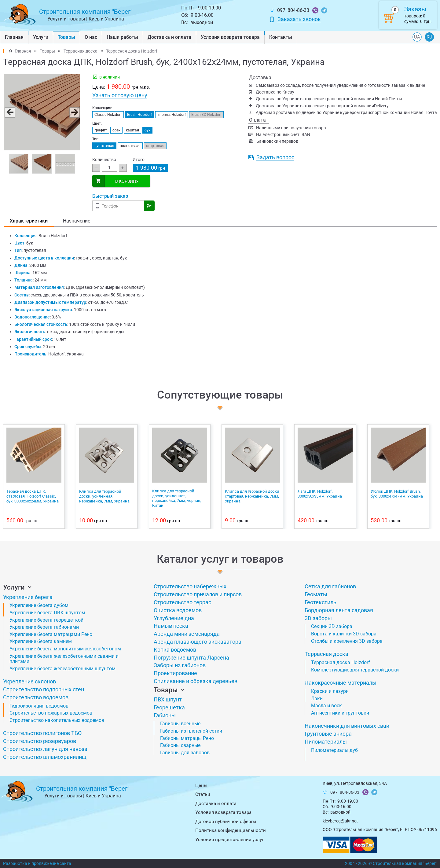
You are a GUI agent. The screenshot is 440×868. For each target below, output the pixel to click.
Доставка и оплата (169, 37)
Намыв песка (171, 626)
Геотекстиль (321, 602)
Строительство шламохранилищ (45, 757)
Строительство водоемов (36, 697)
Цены (201, 785)
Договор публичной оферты (226, 822)
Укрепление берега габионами (44, 627)
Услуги (41, 37)
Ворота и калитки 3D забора (344, 634)
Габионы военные (180, 724)
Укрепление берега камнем (41, 641)
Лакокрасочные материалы (341, 683)
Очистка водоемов (178, 610)
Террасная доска (81, 51)
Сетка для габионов (330, 586)
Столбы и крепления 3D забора (347, 641)
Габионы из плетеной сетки (191, 731)
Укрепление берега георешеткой (46, 620)
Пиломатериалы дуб (334, 750)
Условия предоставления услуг (229, 840)
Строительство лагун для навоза (45, 749)
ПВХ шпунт (168, 699)
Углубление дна (174, 618)
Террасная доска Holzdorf (132, 51)
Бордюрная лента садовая (339, 610)
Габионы (165, 715)
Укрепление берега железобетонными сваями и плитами (64, 659)
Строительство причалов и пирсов (198, 594)
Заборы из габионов (180, 665)
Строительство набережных (190, 586)
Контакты (281, 37)
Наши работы (122, 37)
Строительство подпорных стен (44, 689)
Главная (14, 37)
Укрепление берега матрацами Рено (51, 634)
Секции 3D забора (332, 626)
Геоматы (316, 594)
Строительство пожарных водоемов (51, 713)
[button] (9, 112)
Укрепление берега (28, 597)
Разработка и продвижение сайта (37, 863)
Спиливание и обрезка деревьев (196, 681)
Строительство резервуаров (40, 741)
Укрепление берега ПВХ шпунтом (47, 613)
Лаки (317, 699)
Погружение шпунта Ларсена (191, 658)
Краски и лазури (330, 691)
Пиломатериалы (326, 742)
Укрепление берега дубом (39, 605)
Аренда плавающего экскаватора (198, 642)
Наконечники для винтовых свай (347, 726)
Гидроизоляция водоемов (39, 706)
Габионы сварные (180, 745)
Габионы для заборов (185, 753)
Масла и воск (326, 706)
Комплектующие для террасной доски (355, 670)
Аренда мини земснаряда (187, 634)
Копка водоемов (175, 650)
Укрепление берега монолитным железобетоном (65, 649)
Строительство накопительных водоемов (57, 720)
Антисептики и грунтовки (340, 713)
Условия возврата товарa (230, 37)
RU (429, 37)
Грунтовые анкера (328, 734)
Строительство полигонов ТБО (42, 733)
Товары (66, 37)
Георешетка (169, 707)
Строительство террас (182, 602)
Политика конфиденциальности (231, 830)
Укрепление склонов (29, 681)
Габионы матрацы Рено (187, 738)
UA (417, 37)
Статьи (203, 794)
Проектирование (175, 673)
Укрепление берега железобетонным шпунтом (62, 669)
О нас (91, 37)
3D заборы (318, 618)
